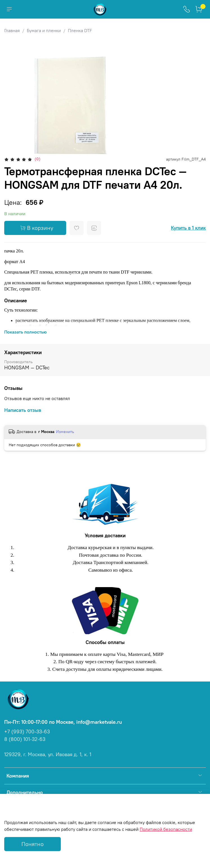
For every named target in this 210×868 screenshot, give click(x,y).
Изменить (65, 432)
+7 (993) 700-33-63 (27, 732)
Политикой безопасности (166, 829)
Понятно (33, 844)
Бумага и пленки (44, 30)
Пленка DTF (80, 30)
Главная (12, 30)
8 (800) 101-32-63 (25, 739)
